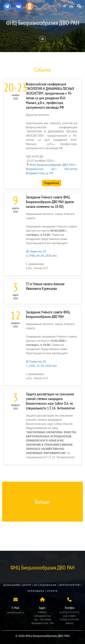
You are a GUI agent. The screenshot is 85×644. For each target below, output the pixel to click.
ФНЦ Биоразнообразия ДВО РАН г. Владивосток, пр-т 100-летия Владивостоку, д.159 (52, 169)
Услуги (52, 591)
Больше (42, 502)
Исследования (45, 585)
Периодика (36, 591)
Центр (27, 585)
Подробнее (52, 183)
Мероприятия (70, 585)
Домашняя (12, 585)
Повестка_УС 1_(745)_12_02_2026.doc (41, 364)
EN (71, 6)
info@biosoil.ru (16, 612)
